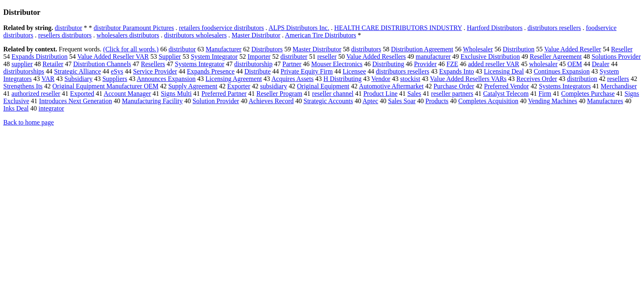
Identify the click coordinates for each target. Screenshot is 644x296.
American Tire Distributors (321, 35)
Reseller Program (279, 94)
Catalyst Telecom (506, 94)
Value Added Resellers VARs (468, 79)
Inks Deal (16, 108)
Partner (292, 64)
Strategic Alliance (78, 71)
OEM (575, 64)
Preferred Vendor (506, 86)
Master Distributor (256, 35)
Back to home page (29, 122)
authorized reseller (36, 94)
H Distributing (342, 79)
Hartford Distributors (495, 28)
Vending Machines (553, 101)
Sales (414, 94)
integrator (51, 108)
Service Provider (155, 71)
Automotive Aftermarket (391, 86)
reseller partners (452, 94)
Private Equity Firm (307, 71)
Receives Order (537, 79)
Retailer (53, 64)
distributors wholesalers (195, 35)
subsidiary (274, 86)
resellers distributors (65, 35)
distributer (294, 57)
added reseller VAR (493, 64)
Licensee (354, 71)
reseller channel (333, 94)
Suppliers (115, 79)
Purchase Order (454, 86)
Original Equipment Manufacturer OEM (106, 86)
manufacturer (433, 57)
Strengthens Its (23, 86)
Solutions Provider (616, 57)
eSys (117, 71)
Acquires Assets (293, 79)
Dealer (601, 64)
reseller (327, 57)
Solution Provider (216, 101)
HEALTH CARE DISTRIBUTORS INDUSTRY (398, 28)
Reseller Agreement (556, 57)
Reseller (622, 49)
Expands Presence (211, 71)
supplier (22, 64)
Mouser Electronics (337, 64)
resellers (618, 79)
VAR (48, 79)
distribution (582, 79)
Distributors (267, 49)
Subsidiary (78, 79)
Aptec (370, 101)
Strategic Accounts (328, 101)
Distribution (519, 49)
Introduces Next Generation (76, 101)
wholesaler (543, 64)
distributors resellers (554, 28)
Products (437, 101)
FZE (452, 64)
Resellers (153, 64)
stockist (410, 79)
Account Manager (127, 94)
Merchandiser (619, 86)
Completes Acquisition (488, 101)
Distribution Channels (102, 64)
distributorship (253, 64)
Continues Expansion (561, 71)
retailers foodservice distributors (222, 28)
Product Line (381, 94)
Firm (545, 94)
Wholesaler (478, 49)
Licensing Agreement (233, 79)
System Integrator (214, 57)
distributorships (24, 71)
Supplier (170, 57)
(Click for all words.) (131, 49)
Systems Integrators (565, 86)
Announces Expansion (166, 79)
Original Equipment (323, 86)
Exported (82, 94)
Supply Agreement (193, 86)
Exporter (239, 86)
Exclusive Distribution (490, 57)
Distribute (258, 71)
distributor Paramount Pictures (134, 28)
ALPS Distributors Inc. (299, 28)
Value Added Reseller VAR (113, 57)
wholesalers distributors (128, 35)
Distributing (388, 64)
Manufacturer (224, 49)
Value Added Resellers (376, 57)
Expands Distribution (39, 57)
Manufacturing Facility (152, 101)
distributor (68, 28)
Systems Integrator (200, 64)
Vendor (381, 79)
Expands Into (457, 71)
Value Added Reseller (573, 49)
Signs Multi (176, 94)
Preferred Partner (224, 94)
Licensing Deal (504, 71)
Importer (259, 57)
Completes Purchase (588, 94)
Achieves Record (271, 101)
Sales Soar (402, 101)
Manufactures (605, 101)
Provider (425, 64)
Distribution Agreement (422, 49)
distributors (366, 49)
